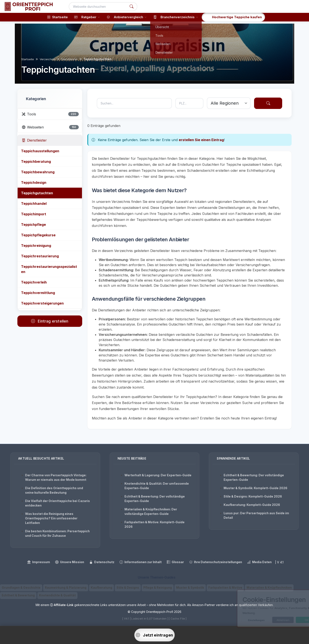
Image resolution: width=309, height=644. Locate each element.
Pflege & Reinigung (158, 588)
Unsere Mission (70, 562)
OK (288, 620)
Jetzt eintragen (154, 635)
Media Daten (259, 562)
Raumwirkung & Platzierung (66, 588)
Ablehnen (264, 620)
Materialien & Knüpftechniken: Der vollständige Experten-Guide (151, 511)
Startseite (28, 59)
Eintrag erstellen (50, 321)
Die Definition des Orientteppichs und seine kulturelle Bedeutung (54, 490)
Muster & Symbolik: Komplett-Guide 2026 (255, 488)
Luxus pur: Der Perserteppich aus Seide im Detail (256, 515)
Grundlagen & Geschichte (21, 588)
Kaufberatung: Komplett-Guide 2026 (252, 505)
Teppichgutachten (37, 193)
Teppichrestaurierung (40, 256)
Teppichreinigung (36, 246)
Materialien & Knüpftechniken (269, 588)
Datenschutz (102, 562)
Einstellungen (238, 620)
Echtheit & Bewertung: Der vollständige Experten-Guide (155, 499)
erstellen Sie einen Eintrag (201, 140)
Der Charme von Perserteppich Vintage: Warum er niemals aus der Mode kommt (56, 477)
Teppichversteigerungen (42, 303)
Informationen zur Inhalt (141, 562)
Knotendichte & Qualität (57, 595)
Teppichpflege (33, 225)
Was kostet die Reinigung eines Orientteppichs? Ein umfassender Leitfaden (51, 518)
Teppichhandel (34, 204)
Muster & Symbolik (190, 588)
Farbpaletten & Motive (225, 588)
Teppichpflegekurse (38, 235)
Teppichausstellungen (40, 151)
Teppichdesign (34, 182)
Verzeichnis (48, 59)
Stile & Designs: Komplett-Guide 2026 (253, 496)
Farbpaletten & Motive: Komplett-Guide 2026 (154, 524)
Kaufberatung (101, 588)
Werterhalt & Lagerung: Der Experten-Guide (158, 475)
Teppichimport (34, 214)
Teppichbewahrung (38, 172)
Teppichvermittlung (38, 293)
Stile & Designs (128, 588)
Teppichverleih (34, 282)
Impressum (39, 562)
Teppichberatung (36, 161)
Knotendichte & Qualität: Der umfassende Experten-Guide (157, 486)
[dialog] (262, 609)
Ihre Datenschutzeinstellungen (216, 562)
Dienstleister (69, 59)
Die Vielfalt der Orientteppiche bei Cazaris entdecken (58, 503)
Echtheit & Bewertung (18, 595)
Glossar (175, 562)
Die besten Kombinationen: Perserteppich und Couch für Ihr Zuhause (57, 533)
